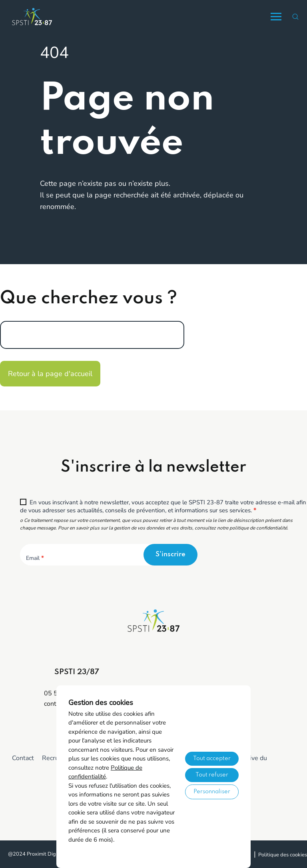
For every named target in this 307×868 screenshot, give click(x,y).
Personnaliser (212, 792)
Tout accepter (212, 759)
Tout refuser (212, 775)
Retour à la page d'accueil (50, 374)
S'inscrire (170, 554)
